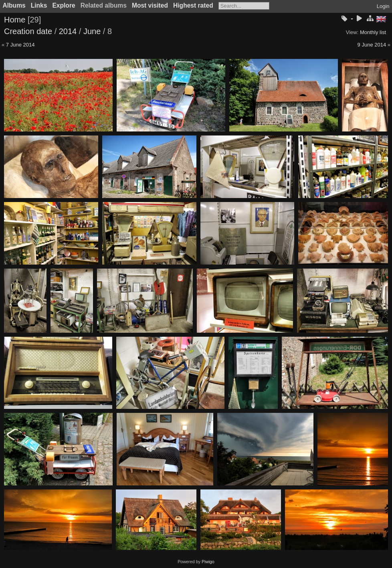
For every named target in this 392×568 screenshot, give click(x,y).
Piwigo (208, 562)
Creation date (28, 31)
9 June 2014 (372, 45)
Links (39, 5)
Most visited (150, 5)
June (92, 31)
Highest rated (193, 5)
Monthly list (373, 32)
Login (383, 6)
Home (15, 20)
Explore (64, 5)
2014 (68, 31)
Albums (14, 5)
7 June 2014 (20, 45)
